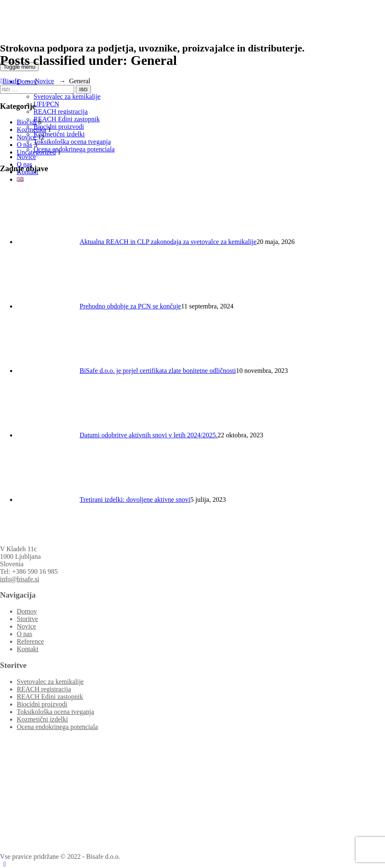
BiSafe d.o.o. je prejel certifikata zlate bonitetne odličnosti (158, 371)
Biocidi (27, 122)
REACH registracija (61, 112)
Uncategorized (36, 152)
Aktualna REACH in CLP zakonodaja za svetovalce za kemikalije (168, 242)
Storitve (27, 619)
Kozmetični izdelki (59, 134)
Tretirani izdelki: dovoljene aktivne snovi (135, 499)
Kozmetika (31, 130)
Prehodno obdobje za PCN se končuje (130, 306)
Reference (30, 641)
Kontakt (28, 649)
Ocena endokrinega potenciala (74, 149)
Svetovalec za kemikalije (67, 96)
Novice (26, 157)
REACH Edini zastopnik (67, 119)
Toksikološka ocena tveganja (72, 142)
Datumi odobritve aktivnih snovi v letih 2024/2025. (149, 435)
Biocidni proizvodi (59, 127)
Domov (27, 611)
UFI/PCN (46, 104)
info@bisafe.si (19, 579)
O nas (25, 145)
